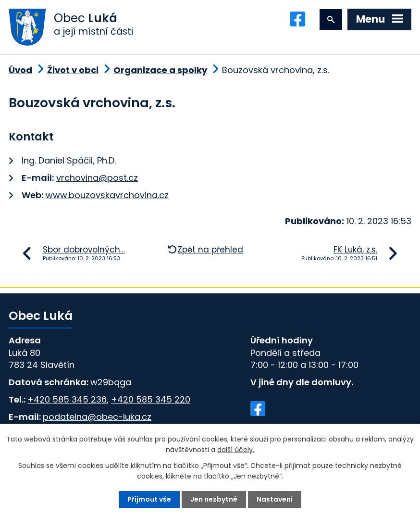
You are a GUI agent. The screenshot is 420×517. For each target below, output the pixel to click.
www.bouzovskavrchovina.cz (107, 195)
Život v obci (73, 70)
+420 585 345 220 (151, 399)
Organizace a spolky (160, 70)
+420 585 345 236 (67, 399)
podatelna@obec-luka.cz (97, 417)
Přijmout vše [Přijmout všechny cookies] (149, 499)
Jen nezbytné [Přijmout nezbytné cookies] (214, 499)
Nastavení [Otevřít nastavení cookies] (275, 499)
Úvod (20, 70)
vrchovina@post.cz (97, 178)
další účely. (236, 450)
